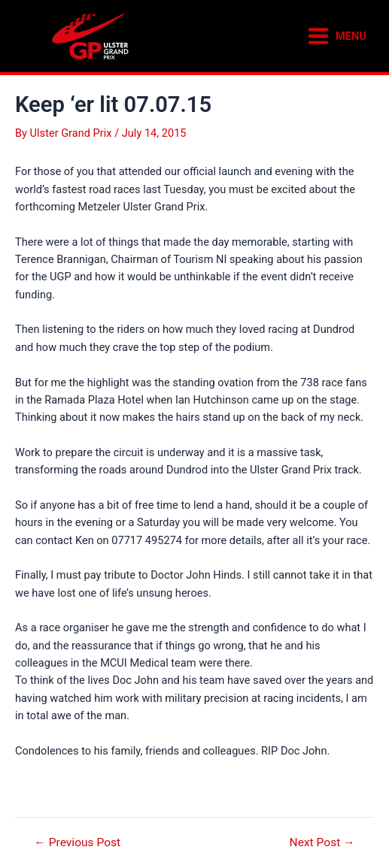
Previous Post (77, 843)
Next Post (322, 843)
